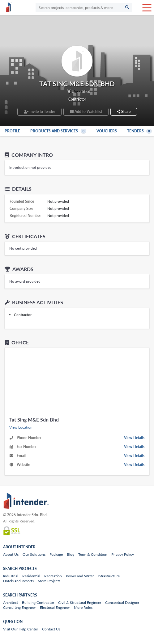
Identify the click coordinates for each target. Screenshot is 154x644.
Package (56, 554)
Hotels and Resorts (18, 581)
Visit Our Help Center (21, 629)
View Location (21, 427)
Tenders (140, 131)
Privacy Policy (123, 554)
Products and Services (59, 131)
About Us (11, 554)
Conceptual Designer (122, 602)
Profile (12, 131)
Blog (71, 554)
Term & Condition (93, 554)
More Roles (83, 607)
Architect (11, 602)
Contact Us (51, 629)
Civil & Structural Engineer (80, 602)
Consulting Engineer (19, 607)
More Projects (49, 581)
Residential (31, 576)
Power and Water (80, 576)
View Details (134, 438)
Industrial (11, 576)
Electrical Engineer (55, 607)
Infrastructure (109, 576)
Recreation (53, 576)
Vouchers (107, 131)
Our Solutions (34, 554)
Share (124, 112)
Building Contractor (38, 602)
